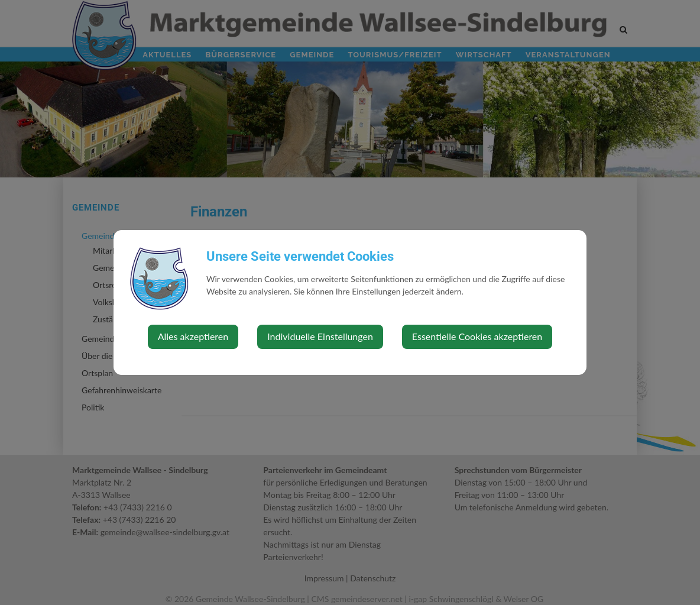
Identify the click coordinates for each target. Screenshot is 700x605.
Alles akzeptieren (193, 336)
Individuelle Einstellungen (320, 336)
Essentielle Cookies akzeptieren (477, 336)
